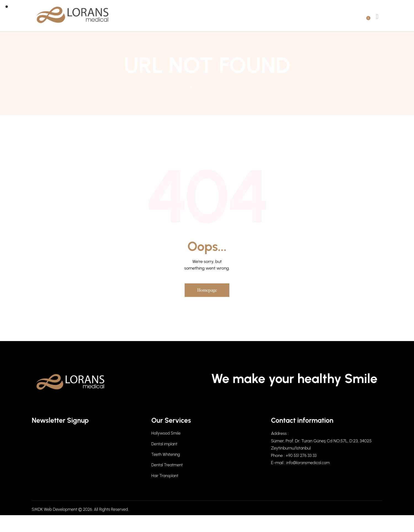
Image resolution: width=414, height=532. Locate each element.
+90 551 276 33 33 (302, 457)
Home (190, 87)
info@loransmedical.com (310, 465)
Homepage (207, 291)
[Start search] (377, 17)
